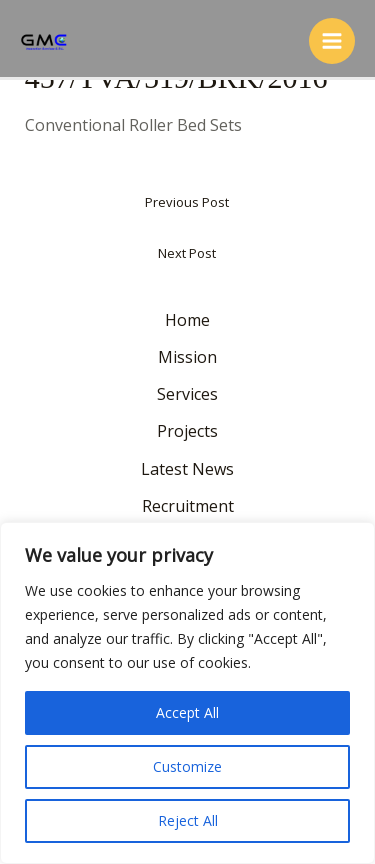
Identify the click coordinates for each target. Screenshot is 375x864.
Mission (187, 357)
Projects (187, 431)
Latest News (187, 469)
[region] (187, 693)
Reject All (188, 820)
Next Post (187, 253)
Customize (187, 766)
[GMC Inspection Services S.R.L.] (45, 41)
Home (187, 320)
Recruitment (188, 506)
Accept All (187, 712)
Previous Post (187, 202)
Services (187, 394)
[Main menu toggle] (332, 41)
